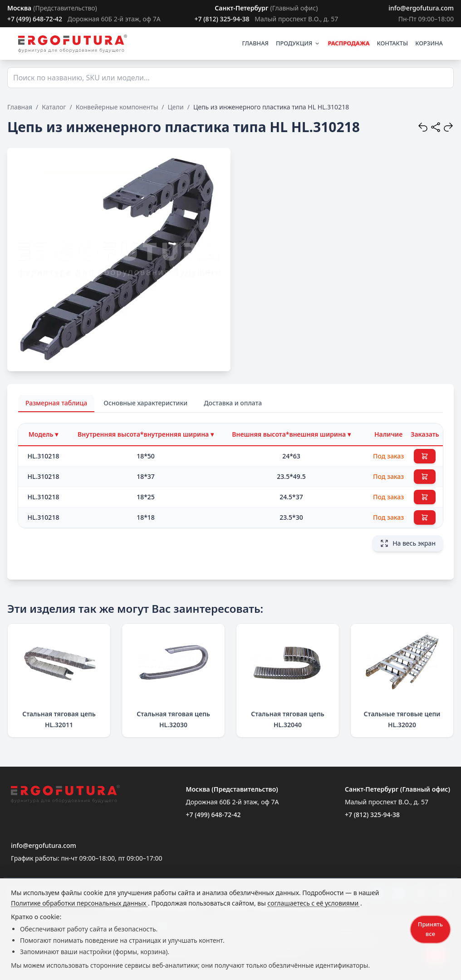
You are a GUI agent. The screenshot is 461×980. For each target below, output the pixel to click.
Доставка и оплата (233, 403)
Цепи (176, 107)
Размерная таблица (56, 403)
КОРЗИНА (429, 43)
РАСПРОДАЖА (348, 43)
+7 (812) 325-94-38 (222, 19)
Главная (20, 107)
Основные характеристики (145, 403)
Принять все (430, 929)
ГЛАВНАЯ (255, 43)
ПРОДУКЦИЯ (298, 43)
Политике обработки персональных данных (79, 903)
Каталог (54, 107)
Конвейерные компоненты (117, 107)
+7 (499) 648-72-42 (35, 19)
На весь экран (408, 543)
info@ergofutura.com (421, 8)
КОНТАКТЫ (393, 43)
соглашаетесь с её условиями (314, 903)
